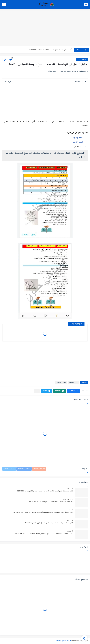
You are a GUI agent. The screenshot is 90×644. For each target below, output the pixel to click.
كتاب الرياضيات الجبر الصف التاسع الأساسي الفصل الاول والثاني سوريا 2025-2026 (45, 491)
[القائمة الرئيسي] (86, 4)
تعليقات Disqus (9, 469)
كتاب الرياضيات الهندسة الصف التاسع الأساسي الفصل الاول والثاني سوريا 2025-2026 (44, 534)
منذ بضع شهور (67, 499)
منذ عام (69, 489)
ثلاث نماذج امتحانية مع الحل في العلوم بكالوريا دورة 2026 (51, 50)
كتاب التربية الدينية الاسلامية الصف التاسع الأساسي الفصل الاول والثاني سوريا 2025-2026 (42, 512)
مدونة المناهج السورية (63, 641)
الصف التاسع (82, 60)
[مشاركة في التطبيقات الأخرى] (37, 391)
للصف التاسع (78, 142)
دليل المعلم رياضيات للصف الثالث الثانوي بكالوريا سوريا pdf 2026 (51, 502)
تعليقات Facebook (24, 469)
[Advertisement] (45, 28)
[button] (74, 391)
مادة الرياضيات (78, 138)
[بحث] (4, 4)
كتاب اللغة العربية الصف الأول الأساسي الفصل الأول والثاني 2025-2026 (49, 523)
